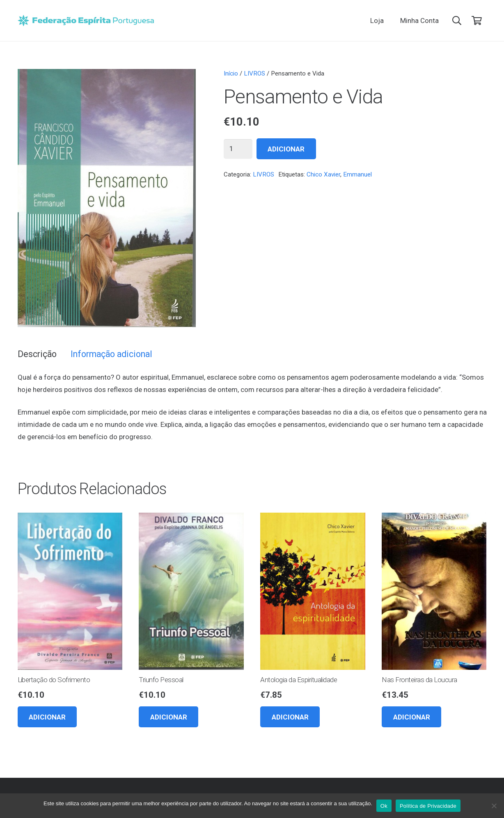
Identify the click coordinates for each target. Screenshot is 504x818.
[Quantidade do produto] (238, 149)
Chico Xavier (323, 174)
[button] (457, 21)
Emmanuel (357, 174)
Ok (384, 806)
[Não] (494, 806)
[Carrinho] (477, 21)
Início (231, 73)
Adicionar (286, 149)
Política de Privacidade (428, 806)
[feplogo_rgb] (86, 21)
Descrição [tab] (37, 354)
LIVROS (254, 73)
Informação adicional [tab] (111, 354)
